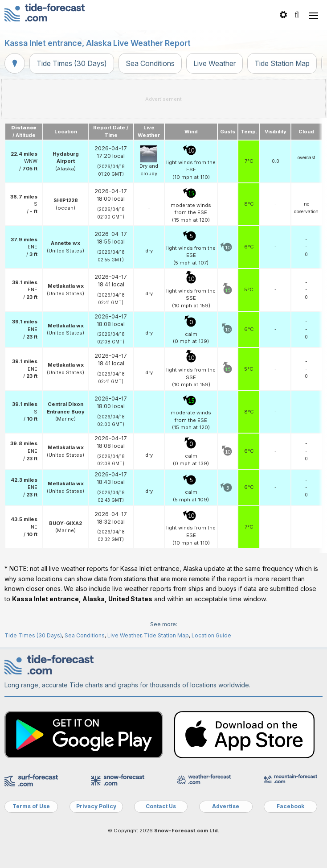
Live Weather (215, 63)
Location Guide (211, 635)
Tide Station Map (282, 63)
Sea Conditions (150, 63)
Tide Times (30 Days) (72, 63)
